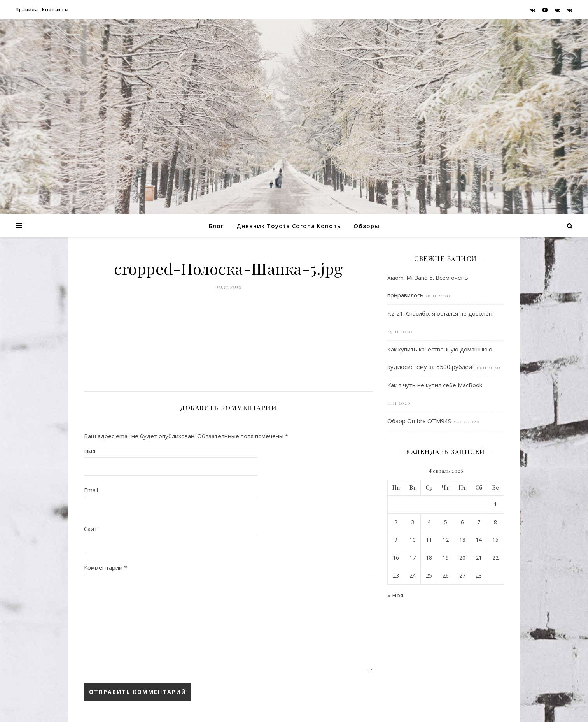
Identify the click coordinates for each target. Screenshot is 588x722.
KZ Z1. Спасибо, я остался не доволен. (440, 313)
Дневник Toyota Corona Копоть (289, 226)
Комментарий (106, 567)
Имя (90, 451)
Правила (27, 10)
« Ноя (395, 595)
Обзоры (367, 226)
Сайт (91, 529)
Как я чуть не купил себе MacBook (435, 385)
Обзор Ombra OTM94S (419, 421)
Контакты (55, 10)
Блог (216, 226)
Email (91, 490)
